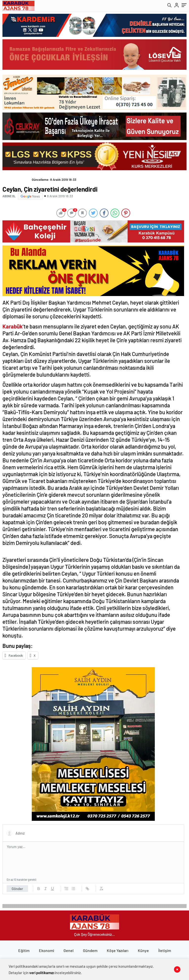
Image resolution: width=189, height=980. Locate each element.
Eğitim (24, 950)
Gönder (17, 889)
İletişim (165, 950)
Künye (143, 950)
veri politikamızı (42, 973)
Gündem (90, 950)
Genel (69, 950)
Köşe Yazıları (118, 950)
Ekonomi (47, 950)
